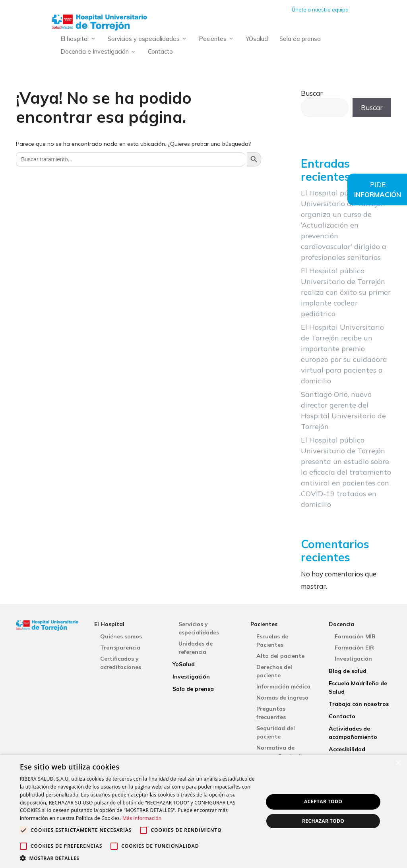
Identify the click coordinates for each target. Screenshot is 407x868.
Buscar (312, 93)
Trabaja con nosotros (359, 704)
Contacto (160, 51)
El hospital (80, 39)
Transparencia (120, 648)
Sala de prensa (300, 39)
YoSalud (184, 664)
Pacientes (218, 39)
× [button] (398, 763)
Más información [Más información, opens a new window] (142, 818)
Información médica (283, 686)
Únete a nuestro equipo (320, 10)
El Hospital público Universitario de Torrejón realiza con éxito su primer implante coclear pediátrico (346, 292)
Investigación (191, 677)
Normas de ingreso (282, 698)
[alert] (203, 811)
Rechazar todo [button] (323, 821)
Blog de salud (348, 671)
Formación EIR (354, 648)
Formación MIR (355, 636)
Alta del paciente (280, 656)
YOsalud (257, 39)
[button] (138, 858)
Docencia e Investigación (100, 52)
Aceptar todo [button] (323, 801)
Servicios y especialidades (149, 39)
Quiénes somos (121, 636)
